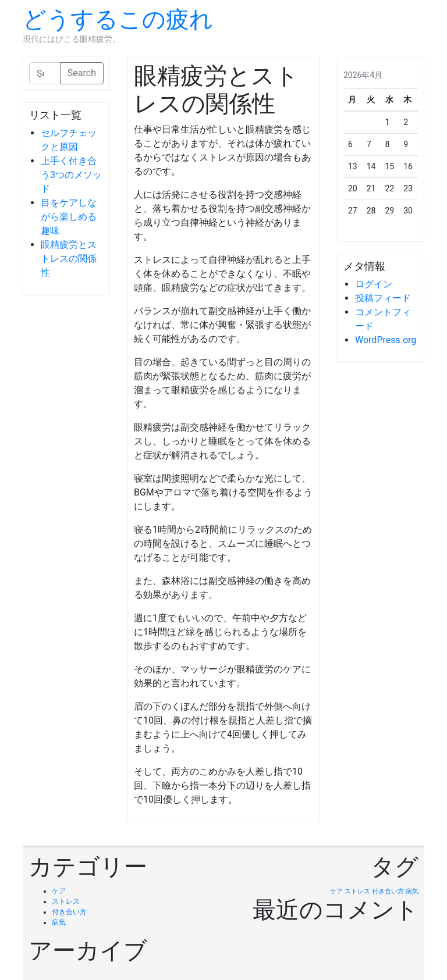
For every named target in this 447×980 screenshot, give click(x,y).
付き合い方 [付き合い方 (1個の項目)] (388, 891)
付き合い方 (69, 912)
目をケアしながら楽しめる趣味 (69, 217)
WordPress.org (386, 340)
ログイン (374, 284)
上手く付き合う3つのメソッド (71, 175)
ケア (59, 891)
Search (82, 73)
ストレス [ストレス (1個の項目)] (357, 891)
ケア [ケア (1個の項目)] (336, 891)
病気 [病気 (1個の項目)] (412, 891)
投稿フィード (383, 298)
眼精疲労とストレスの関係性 (69, 259)
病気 (59, 922)
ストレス (66, 901)
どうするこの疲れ (118, 19)
